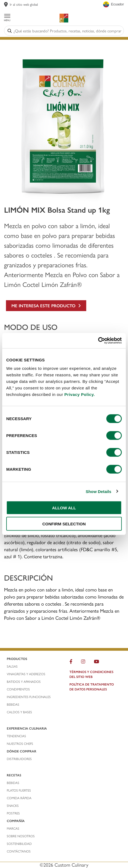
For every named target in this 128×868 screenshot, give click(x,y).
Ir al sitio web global (24, 4)
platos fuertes (19, 790)
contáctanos (19, 851)
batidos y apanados (24, 681)
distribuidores (19, 759)
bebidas (13, 704)
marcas (13, 828)
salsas (12, 666)
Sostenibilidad (19, 844)
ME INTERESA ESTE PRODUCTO (46, 306)
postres (13, 813)
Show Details (99, 491)
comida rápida (19, 798)
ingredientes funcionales (29, 697)
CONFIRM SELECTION (64, 524)
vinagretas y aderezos (26, 674)
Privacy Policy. (79, 394)
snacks (13, 805)
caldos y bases (19, 712)
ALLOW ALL (64, 508)
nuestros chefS (20, 743)
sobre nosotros (21, 836)
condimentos (19, 689)
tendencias (16, 736)
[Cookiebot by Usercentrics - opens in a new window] (98, 341)
